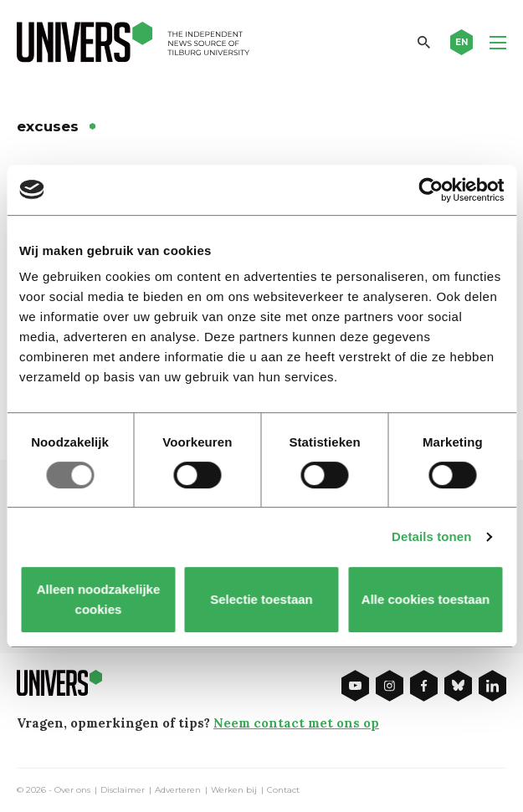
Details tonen (431, 536)
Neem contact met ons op (296, 723)
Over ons (72, 790)
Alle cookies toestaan (425, 599)
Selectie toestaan (261, 599)
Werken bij (234, 790)
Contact (283, 790)
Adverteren (178, 790)
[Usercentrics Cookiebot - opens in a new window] (431, 190)
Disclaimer (123, 790)
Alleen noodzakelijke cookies (98, 599)
